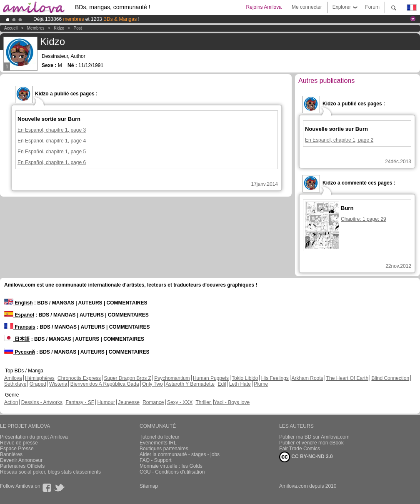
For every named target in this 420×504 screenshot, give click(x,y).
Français (20, 327)
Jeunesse (129, 402)
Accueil (11, 28)
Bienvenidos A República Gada (105, 384)
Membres (36, 28)
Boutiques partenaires (164, 449)
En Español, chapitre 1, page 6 (52, 162)
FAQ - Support (156, 460)
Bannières (11, 454)
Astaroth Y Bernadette (190, 384)
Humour (106, 402)
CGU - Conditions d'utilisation (172, 472)
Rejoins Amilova (264, 7)
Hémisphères (40, 378)
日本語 (17, 339)
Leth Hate (240, 384)
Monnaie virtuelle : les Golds (171, 466)
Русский (20, 352)
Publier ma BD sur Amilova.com (314, 437)
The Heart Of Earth (347, 378)
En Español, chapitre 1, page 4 (52, 141)
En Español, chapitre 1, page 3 (52, 130)
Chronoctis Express (79, 378)
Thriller (204, 402)
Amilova (13, 378)
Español (19, 315)
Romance (153, 402)
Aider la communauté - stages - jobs (180, 454)
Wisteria (58, 384)
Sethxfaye (15, 384)
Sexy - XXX (180, 402)
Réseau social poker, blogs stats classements (50, 472)
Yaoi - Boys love (232, 402)
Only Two (152, 384)
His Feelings (275, 378)
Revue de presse (19, 443)
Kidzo (59, 28)
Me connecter (307, 7)
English (19, 303)
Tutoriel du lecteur (160, 437)
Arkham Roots (307, 378)
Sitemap (149, 486)
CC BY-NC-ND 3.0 (306, 457)
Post (78, 28)
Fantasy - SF (80, 402)
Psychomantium (172, 378)
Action (11, 402)
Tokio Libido (245, 378)
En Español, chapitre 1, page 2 (339, 140)
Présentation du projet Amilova (34, 437)
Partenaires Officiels (22, 466)
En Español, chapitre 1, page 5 (52, 152)
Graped (38, 384)
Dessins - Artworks (42, 402)
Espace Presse (17, 449)
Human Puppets (211, 378)
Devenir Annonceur (21, 460)
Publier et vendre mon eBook (311, 443)
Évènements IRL (158, 443)
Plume (261, 384)
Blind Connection (390, 378)
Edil (222, 384)
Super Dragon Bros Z (127, 378)
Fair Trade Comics (300, 449)
